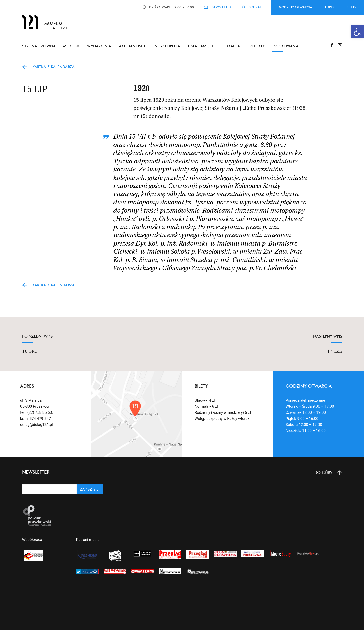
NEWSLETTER (221, 7)
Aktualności (132, 46)
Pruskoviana (285, 46)
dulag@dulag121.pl (37, 425)
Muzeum (71, 46)
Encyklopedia (166, 46)
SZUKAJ (255, 7)
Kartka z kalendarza (53, 67)
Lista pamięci (200, 46)
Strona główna (39, 46)
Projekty (256, 46)
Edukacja (230, 46)
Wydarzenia (99, 46)
